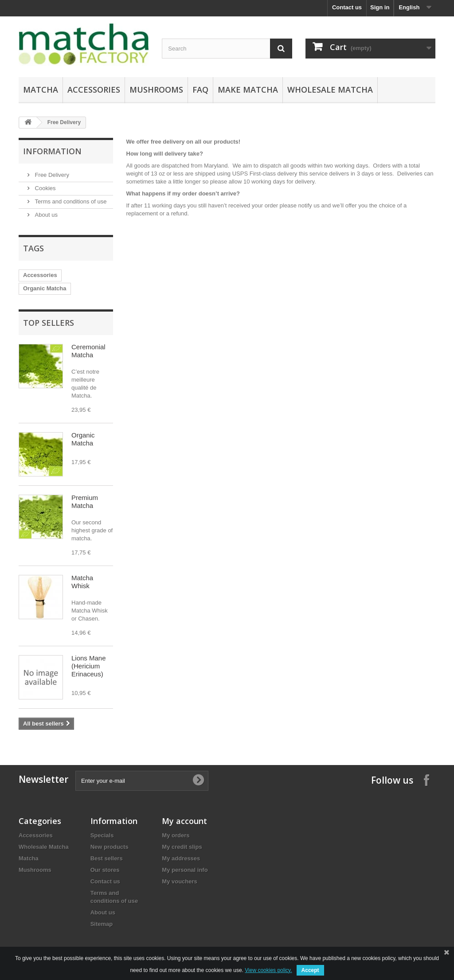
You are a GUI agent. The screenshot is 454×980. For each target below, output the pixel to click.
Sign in (380, 7)
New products (110, 847)
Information (52, 151)
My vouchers (179, 881)
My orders (176, 835)
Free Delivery (51, 175)
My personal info (185, 870)
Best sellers (107, 858)
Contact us (347, 7)
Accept (310, 970)
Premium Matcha (85, 502)
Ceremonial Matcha (88, 351)
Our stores (105, 870)
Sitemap (102, 924)
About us (45, 215)
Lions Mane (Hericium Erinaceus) (89, 666)
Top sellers (49, 323)
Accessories (94, 90)
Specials (102, 835)
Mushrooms (156, 90)
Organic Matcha (45, 288)
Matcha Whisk (82, 582)
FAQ (200, 90)
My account (184, 821)
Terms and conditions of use (70, 201)
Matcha (41, 90)
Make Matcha (248, 90)
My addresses (181, 858)
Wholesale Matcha (330, 90)
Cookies (45, 188)
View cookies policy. (268, 970)
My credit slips (182, 847)
